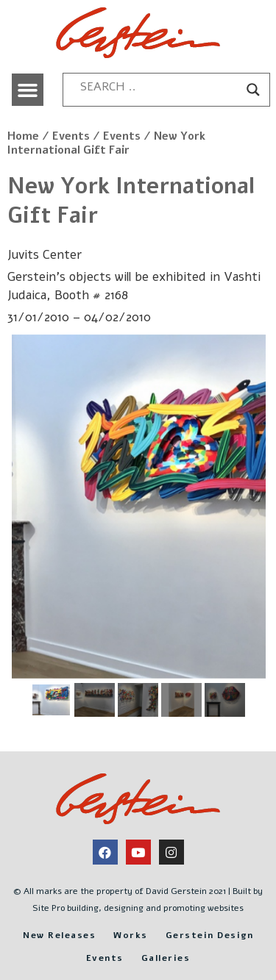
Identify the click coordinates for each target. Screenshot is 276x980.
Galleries (166, 958)
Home (23, 136)
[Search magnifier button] (253, 90)
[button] (28, 90)
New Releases (59, 935)
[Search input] (160, 87)
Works (131, 935)
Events (71, 136)
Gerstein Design (210, 935)
